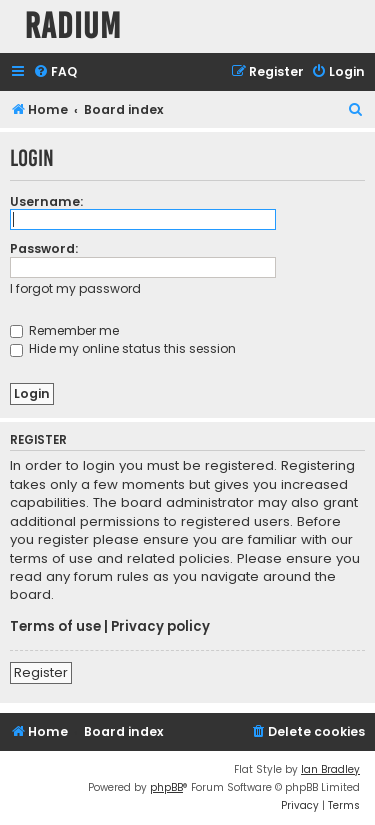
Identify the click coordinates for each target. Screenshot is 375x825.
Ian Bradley (330, 769)
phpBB (166, 787)
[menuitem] (55, 72)
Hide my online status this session (123, 348)
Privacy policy (160, 627)
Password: (44, 248)
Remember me (64, 330)
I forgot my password (75, 288)
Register (41, 672)
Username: (46, 201)
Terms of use (55, 627)
